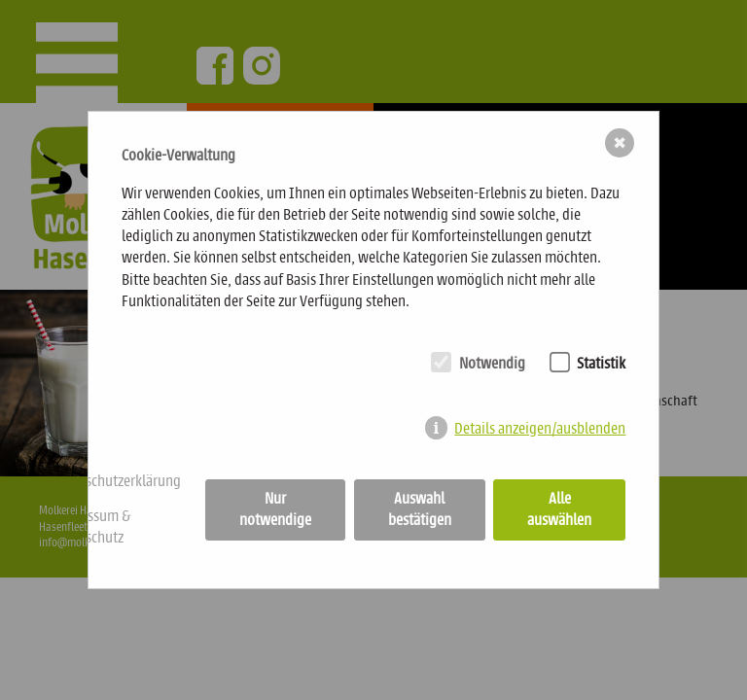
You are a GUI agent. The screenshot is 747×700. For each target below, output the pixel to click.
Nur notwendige (275, 509)
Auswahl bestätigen (420, 509)
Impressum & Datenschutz (90, 526)
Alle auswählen (559, 509)
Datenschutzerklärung (116, 481)
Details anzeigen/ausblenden (540, 428)
